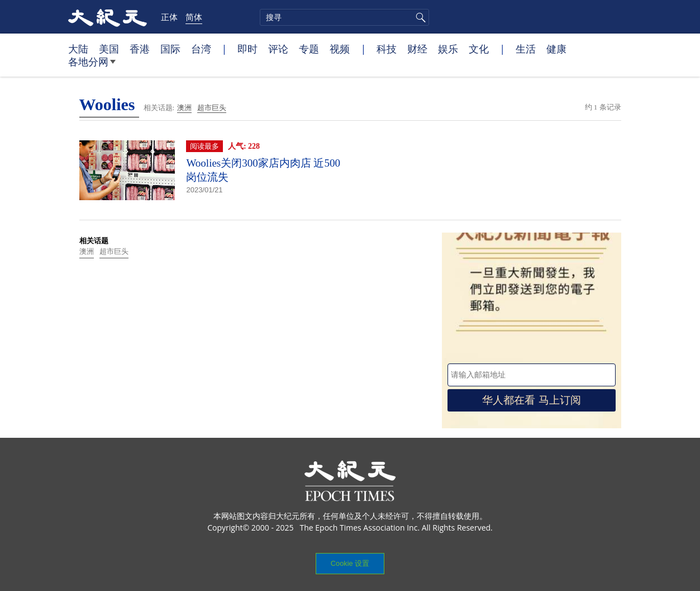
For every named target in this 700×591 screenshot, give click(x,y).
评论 (278, 49)
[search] (344, 17)
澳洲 (184, 108)
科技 (387, 49)
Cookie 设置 (350, 563)
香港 (140, 49)
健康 (556, 49)
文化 (479, 49)
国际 (170, 49)
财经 (417, 49)
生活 (526, 49)
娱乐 (448, 49)
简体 (194, 17)
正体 (169, 17)
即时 (247, 49)
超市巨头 (212, 108)
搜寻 (419, 17)
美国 (109, 49)
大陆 (78, 49)
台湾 (201, 49)
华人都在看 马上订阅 (531, 400)
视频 (340, 49)
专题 (309, 49)
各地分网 (92, 66)
